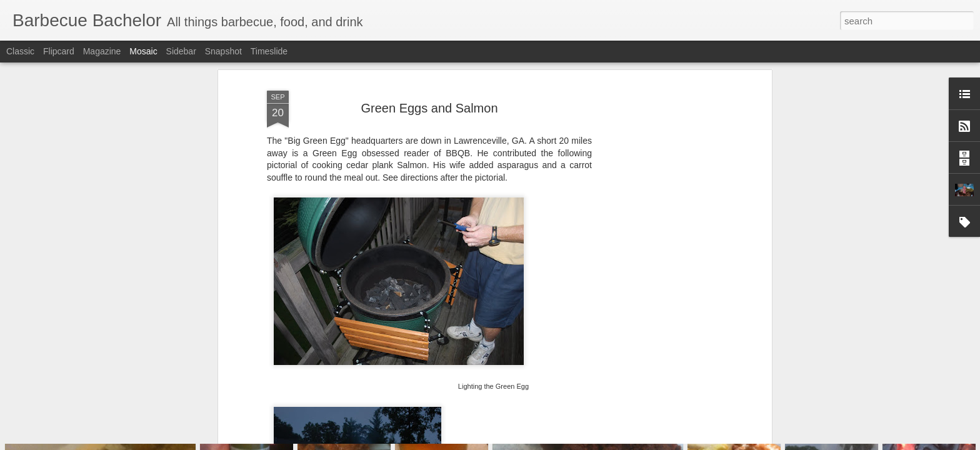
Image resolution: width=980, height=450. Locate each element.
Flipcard (59, 51)
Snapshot (223, 51)
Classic (20, 51)
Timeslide (269, 51)
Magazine (102, 51)
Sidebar (181, 51)
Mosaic (143, 51)
